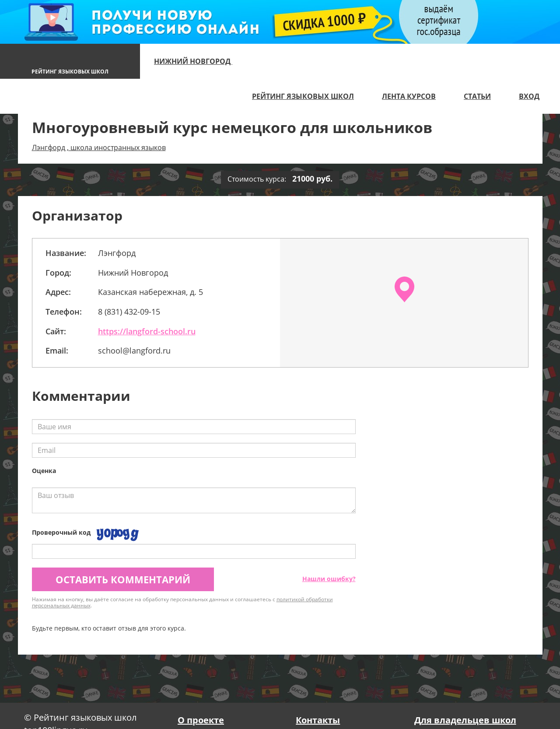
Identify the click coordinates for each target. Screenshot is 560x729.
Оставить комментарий (123, 579)
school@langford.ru (135, 350)
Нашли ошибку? (329, 579)
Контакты (318, 720)
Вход (529, 96)
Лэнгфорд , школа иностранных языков (99, 147)
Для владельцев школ (465, 720)
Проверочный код (61, 532)
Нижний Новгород (197, 61)
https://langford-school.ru (147, 331)
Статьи (477, 96)
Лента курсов (409, 96)
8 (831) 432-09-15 (129, 312)
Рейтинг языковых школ (303, 96)
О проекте (201, 720)
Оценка (44, 471)
